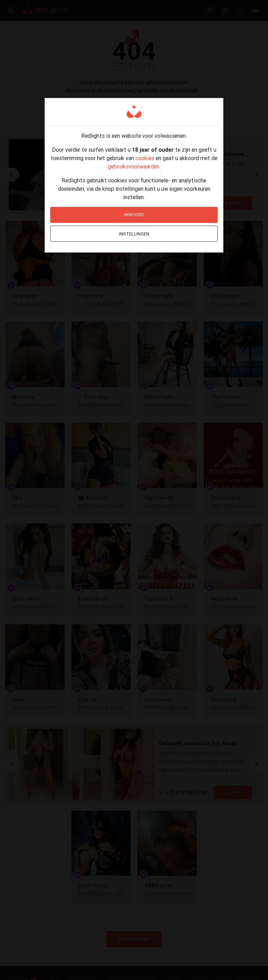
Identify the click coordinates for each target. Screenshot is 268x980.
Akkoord (134, 215)
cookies (145, 158)
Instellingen (134, 234)
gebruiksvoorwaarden (134, 166)
